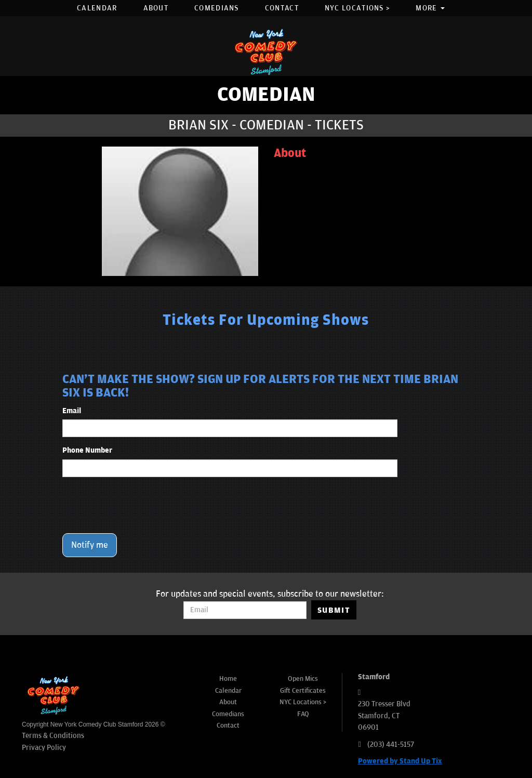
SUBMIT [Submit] (334, 610)
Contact (282, 8)
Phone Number (87, 450)
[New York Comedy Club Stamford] (266, 52)
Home (228, 679)
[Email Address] (245, 610)
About (156, 8)
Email (72, 411)
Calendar (97, 8)
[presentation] (141, 505)
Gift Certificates (303, 691)
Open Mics (303, 679)
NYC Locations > (357, 8)
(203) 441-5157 (391, 744)
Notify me (90, 545)
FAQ (303, 714)
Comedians (217, 8)
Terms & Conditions (53, 736)
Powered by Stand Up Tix (400, 761)
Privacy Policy (44, 748)
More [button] (430, 8)
